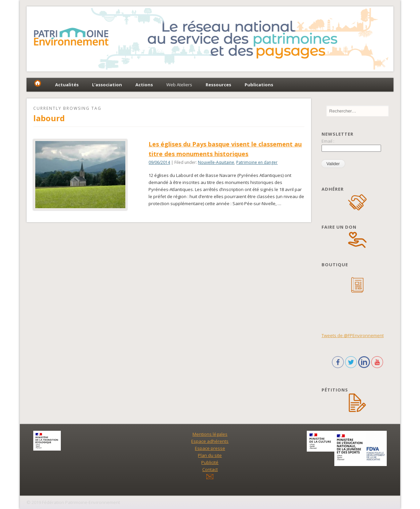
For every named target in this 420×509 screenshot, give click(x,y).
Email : (328, 141)
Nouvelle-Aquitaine (216, 162)
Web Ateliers (179, 85)
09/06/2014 (159, 162)
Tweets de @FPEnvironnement (353, 335)
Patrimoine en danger (257, 162)
